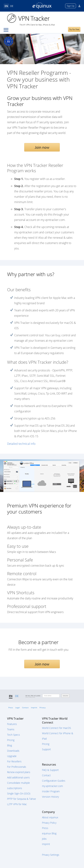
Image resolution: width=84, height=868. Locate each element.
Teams (11, 729)
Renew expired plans (19, 772)
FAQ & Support (50, 770)
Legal (18, 708)
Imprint (34, 708)
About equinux (50, 817)
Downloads (13, 751)
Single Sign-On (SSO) (19, 793)
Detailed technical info (21, 444)
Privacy (43, 708)
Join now (42, 147)
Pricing (11, 740)
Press (11, 708)
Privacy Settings (51, 855)
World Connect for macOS (57, 728)
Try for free (74, 29)
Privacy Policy (49, 823)
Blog (10, 745)
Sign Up (71, 6)
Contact (25, 708)
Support (46, 749)
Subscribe (65, 696)
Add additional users (18, 777)
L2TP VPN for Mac (17, 804)
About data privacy (30, 697)
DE (12, 6)
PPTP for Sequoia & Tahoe (22, 799)
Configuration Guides (54, 781)
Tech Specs (14, 735)
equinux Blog (49, 833)
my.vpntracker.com (52, 786)
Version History (50, 797)
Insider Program (51, 791)
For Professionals (17, 767)
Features (12, 724)
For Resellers (14, 761)
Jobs (44, 839)
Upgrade (12, 756)
